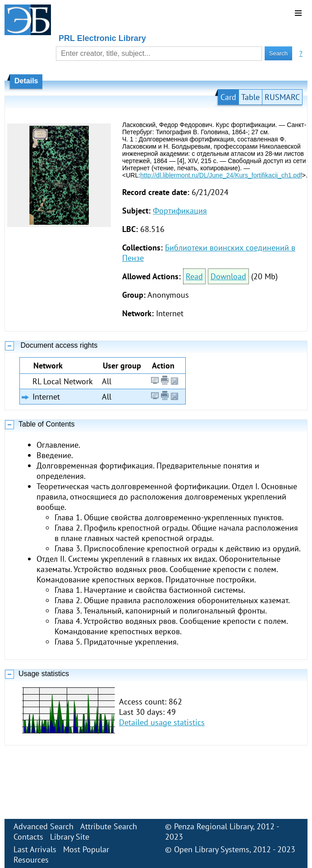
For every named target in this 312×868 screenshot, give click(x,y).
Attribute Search (109, 826)
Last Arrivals (35, 849)
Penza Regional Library (213, 826)
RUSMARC (282, 97)
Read (194, 276)
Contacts (28, 837)
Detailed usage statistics (162, 722)
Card (228, 97)
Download (228, 276)
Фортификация (180, 211)
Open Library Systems (212, 849)
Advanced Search (44, 826)
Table (250, 97)
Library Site (70, 837)
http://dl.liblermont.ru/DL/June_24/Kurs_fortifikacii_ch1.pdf (221, 175)
